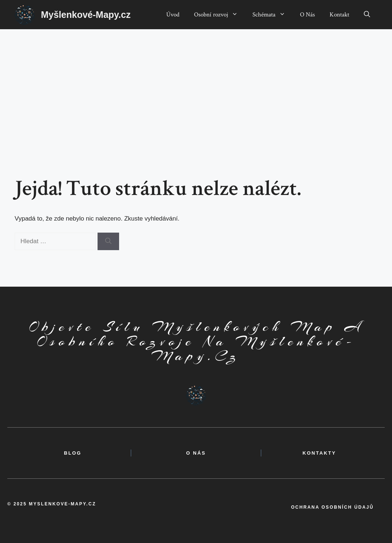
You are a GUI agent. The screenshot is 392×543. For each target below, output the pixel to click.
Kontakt (339, 15)
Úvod (173, 15)
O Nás (307, 15)
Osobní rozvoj (220, 15)
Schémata (273, 15)
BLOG (73, 453)
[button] (367, 15)
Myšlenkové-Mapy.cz (86, 15)
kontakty (319, 453)
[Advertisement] (196, 84)
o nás (196, 453)
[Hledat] (108, 241)
